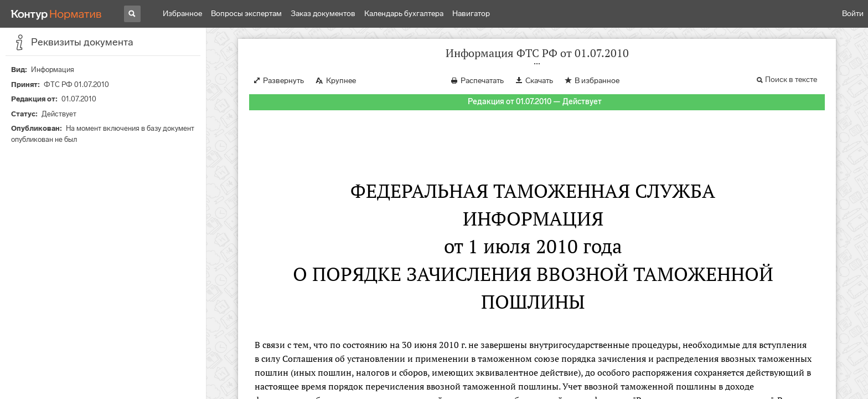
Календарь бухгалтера (404, 14)
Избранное (182, 14)
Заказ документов (323, 14)
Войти (853, 14)
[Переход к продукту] (56, 14)
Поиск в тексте (791, 80)
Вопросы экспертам (246, 14)
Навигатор (471, 14)
